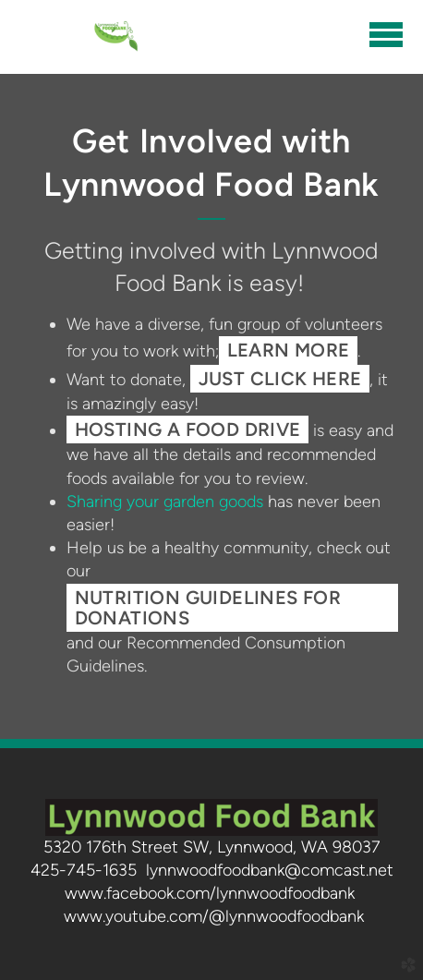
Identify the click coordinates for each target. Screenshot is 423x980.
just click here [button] (280, 379)
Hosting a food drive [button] (188, 430)
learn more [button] (289, 350)
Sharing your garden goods (165, 502)
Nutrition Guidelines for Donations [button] (208, 608)
